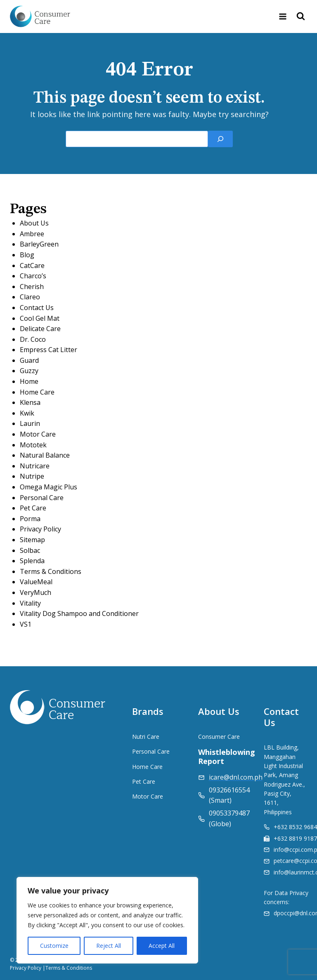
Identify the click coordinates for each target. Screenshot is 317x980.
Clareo (30, 297)
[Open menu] (283, 16)
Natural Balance (45, 455)
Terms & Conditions (51, 571)
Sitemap (32, 540)
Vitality (30, 603)
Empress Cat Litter (48, 350)
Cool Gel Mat (40, 318)
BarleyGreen (39, 244)
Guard (29, 360)
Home (29, 381)
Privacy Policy (40, 529)
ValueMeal (36, 582)
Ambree (32, 234)
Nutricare (35, 466)
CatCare (32, 266)
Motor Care (38, 434)
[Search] (220, 139)
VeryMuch (35, 592)
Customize (54, 946)
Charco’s (33, 276)
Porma (30, 519)
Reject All (109, 946)
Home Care (37, 392)
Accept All (162, 946)
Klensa (30, 402)
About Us (34, 223)
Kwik (27, 413)
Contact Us (37, 308)
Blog (27, 255)
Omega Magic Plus (48, 487)
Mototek (33, 445)
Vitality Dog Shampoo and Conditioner (79, 613)
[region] (107, 920)
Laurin (30, 423)
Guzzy (29, 371)
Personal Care (42, 498)
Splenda (32, 561)
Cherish (32, 287)
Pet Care (33, 508)
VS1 (26, 624)
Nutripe (32, 476)
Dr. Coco (33, 339)
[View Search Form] (301, 17)
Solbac (30, 550)
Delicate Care (40, 329)
